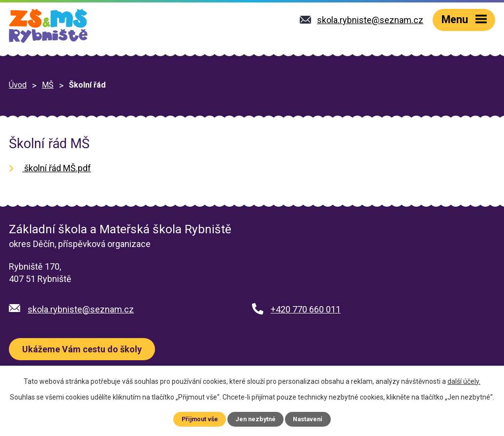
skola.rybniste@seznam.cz (81, 309)
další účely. (464, 381)
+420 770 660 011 (306, 309)
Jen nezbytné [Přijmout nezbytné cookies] (255, 419)
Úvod (18, 85)
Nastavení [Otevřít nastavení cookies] (308, 419)
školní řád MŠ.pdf (57, 168)
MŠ (48, 85)
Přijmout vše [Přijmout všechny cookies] (200, 419)
